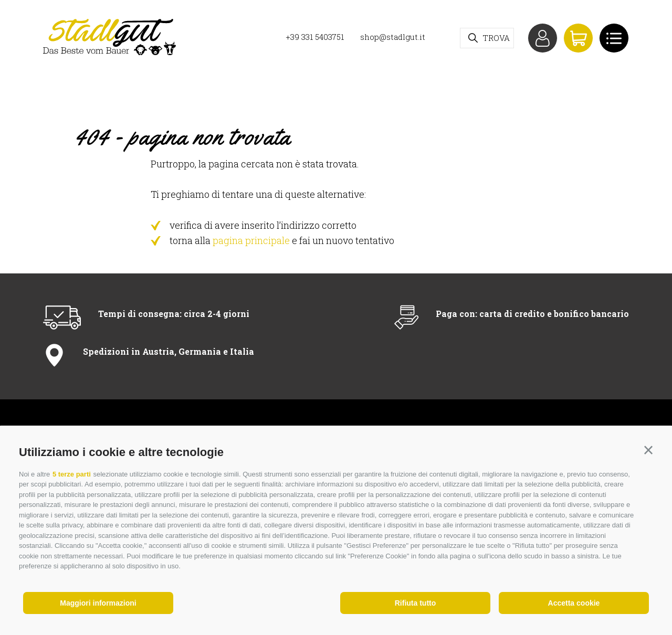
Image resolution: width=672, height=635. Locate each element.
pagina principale (251, 240)
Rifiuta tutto (416, 603)
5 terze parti (72, 474)
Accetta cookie (574, 603)
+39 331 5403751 (315, 37)
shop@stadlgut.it (393, 37)
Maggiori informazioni (98, 603)
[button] (648, 450)
